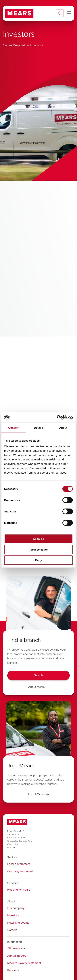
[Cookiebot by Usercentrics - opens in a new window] (57, 418)
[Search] (38, 675)
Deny (39, 560)
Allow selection (38, 549)
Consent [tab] (14, 427)
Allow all (39, 539)
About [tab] (63, 427)
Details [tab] (38, 427)
